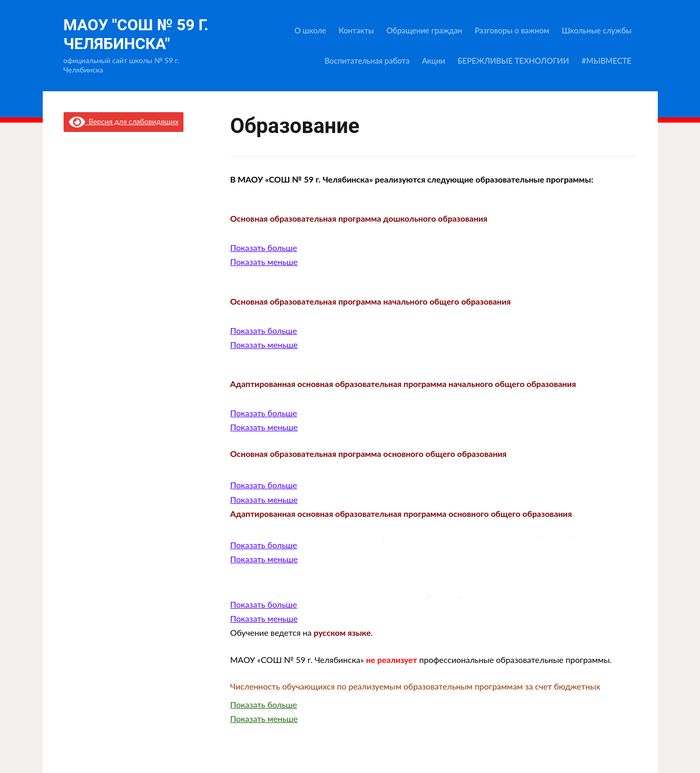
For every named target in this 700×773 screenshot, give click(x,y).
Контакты (357, 30)
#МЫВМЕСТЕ (607, 61)
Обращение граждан (424, 30)
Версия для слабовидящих (124, 121)
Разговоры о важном (512, 30)
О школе (310, 30)
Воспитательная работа (367, 61)
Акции (434, 61)
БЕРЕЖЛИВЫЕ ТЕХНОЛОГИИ (513, 61)
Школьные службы (597, 30)
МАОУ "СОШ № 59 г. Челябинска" (136, 34)
